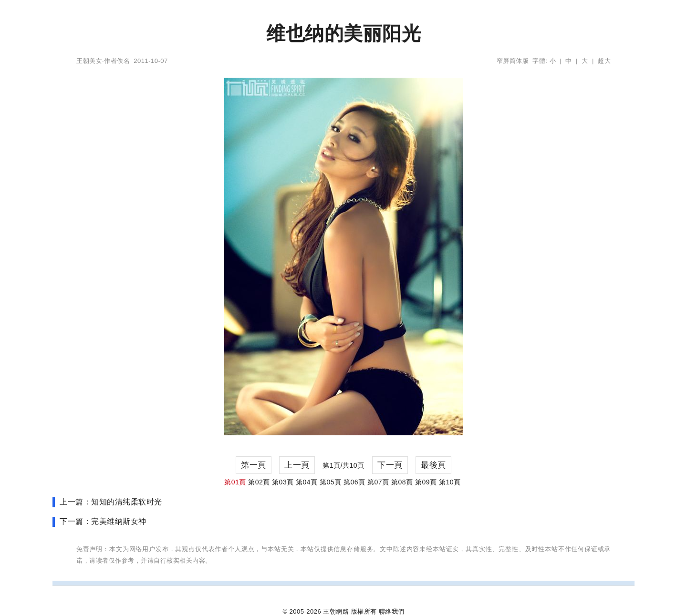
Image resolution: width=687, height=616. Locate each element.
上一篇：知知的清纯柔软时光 (111, 502)
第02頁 (259, 482)
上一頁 (297, 465)
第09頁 (426, 482)
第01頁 (235, 482)
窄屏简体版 (513, 61)
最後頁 (433, 465)
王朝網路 (336, 611)
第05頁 (331, 482)
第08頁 (402, 482)
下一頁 (390, 465)
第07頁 (378, 482)
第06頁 (354, 482)
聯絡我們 (392, 611)
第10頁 (450, 482)
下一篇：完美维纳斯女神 (103, 521)
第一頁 (254, 465)
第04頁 (307, 482)
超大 (604, 61)
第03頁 (283, 482)
